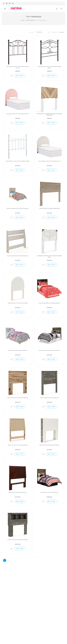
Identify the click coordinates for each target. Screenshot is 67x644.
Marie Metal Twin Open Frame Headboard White (18, 161)
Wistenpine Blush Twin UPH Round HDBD (18, 303)
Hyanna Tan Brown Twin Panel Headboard (18, 398)
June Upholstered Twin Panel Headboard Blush (18, 114)
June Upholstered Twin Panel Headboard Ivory (49, 161)
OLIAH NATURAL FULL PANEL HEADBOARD (49, 208)
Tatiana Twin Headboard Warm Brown (18, 492)
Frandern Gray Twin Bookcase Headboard (18, 540)
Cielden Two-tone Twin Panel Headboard (18, 445)
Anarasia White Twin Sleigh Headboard (18, 350)
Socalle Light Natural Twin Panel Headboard (18, 256)
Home (23, 20)
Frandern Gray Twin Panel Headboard (49, 398)
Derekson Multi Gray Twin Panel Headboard (49, 350)
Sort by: (32, 32)
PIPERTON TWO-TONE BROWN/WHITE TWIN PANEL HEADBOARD (49, 114)
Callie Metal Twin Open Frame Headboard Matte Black (49, 67)
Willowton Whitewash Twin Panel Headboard (18, 208)
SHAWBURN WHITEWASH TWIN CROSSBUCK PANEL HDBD (49, 256)
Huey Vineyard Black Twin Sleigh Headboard (49, 303)
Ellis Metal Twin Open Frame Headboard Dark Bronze (18, 67)
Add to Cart (20, 75)
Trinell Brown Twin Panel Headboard (49, 492)
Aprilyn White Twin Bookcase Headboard (49, 445)
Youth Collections (31, 20)
